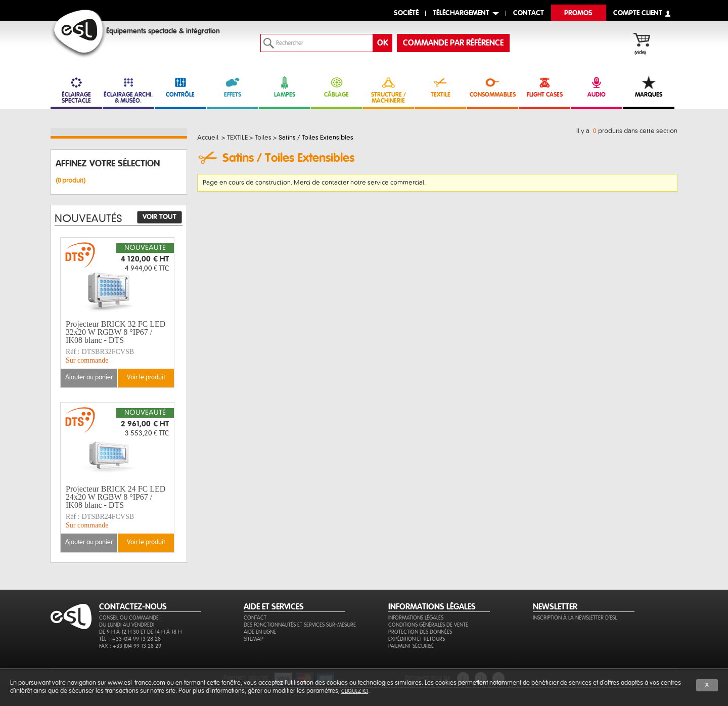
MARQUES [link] (649, 87)
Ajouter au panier (89, 378)
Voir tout (160, 217)
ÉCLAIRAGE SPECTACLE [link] (76, 90)
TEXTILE (440, 87)
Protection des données (420, 632)
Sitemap (254, 639)
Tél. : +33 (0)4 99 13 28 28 (130, 639)
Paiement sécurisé (411, 646)
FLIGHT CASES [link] (544, 87)
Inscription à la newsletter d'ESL (575, 618)
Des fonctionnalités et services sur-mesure (300, 625)
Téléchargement (461, 13)
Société (406, 13)
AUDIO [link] (597, 87)
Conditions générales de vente (428, 625)
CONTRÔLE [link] (180, 87)
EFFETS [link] (233, 87)
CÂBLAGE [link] (337, 87)
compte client (638, 13)
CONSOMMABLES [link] (492, 87)
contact (529, 13)
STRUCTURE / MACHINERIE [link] (389, 90)
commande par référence (453, 43)
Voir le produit (146, 378)
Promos (578, 13)
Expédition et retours (417, 639)
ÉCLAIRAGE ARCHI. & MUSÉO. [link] (128, 90)
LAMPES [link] (285, 87)
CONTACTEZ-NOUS (133, 607)
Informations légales (416, 618)
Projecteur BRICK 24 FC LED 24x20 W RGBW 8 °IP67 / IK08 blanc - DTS (116, 497)
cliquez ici (355, 691)
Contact (255, 618)
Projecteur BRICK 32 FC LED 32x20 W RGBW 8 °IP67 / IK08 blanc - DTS (116, 332)
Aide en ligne (260, 632)
